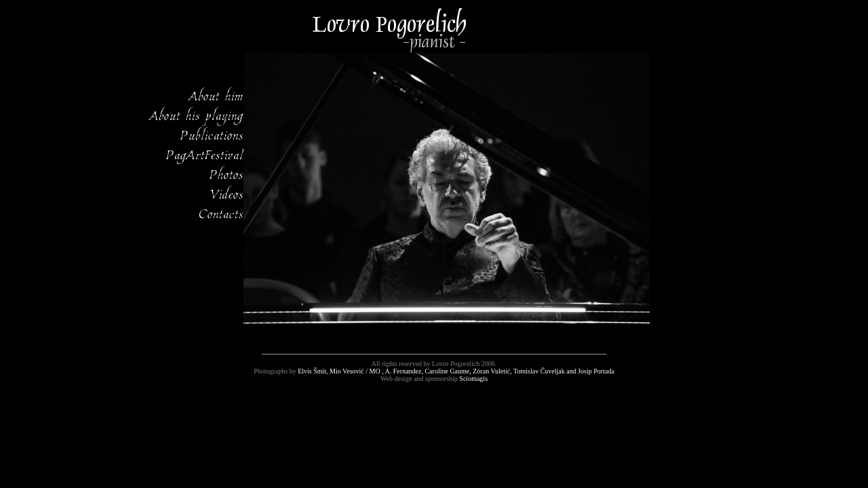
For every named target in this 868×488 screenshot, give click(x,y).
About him (216, 95)
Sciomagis (473, 379)
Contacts (221, 213)
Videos (227, 193)
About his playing (197, 115)
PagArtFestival (205, 154)
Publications (212, 134)
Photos (226, 174)
